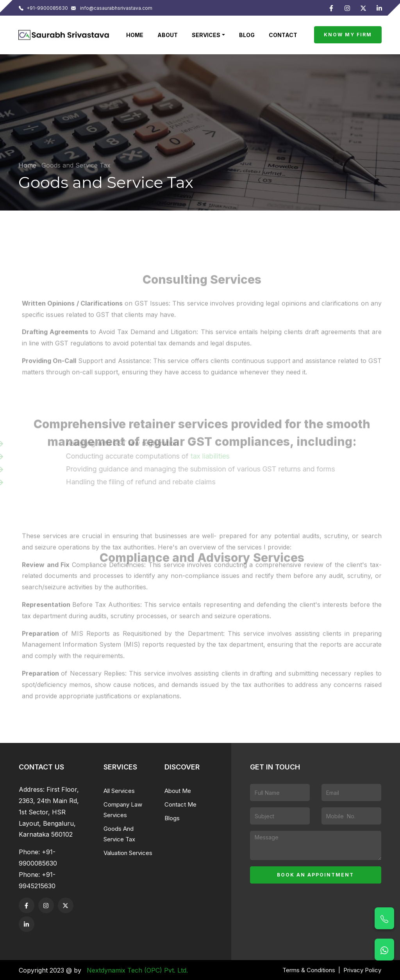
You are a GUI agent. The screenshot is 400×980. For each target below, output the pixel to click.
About (168, 35)
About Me (178, 791)
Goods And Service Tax (119, 834)
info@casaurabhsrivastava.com (112, 8)
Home (135, 35)
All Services (119, 791)
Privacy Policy (362, 970)
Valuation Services (128, 853)
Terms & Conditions (309, 970)
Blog (247, 35)
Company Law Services (123, 810)
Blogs (172, 818)
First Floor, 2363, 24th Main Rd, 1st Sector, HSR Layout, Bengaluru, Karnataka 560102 (49, 812)
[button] (208, 35)
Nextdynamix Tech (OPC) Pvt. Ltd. (137, 970)
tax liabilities (214, 456)
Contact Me (180, 804)
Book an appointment (315, 875)
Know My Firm (348, 35)
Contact (283, 35)
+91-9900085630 (43, 8)
